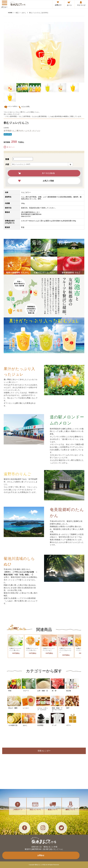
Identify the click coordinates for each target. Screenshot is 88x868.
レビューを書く (25, 106)
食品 (17, 13)
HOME (10, 13)
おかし (24, 13)
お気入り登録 (48, 181)
